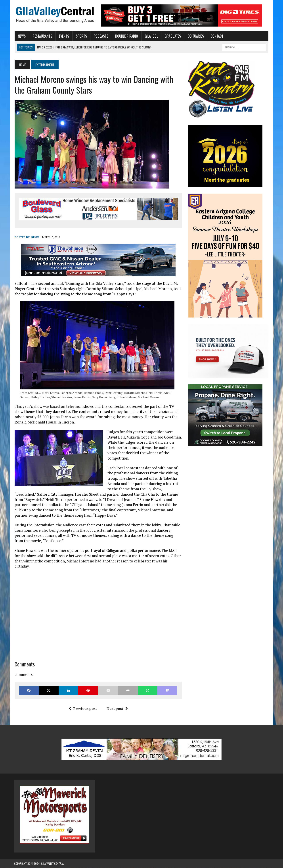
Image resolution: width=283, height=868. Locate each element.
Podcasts (101, 36)
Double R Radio (126, 36)
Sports (81, 36)
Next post (117, 709)
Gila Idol (151, 36)
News (21, 36)
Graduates (172, 36)
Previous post (82, 709)
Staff (35, 237)
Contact (217, 36)
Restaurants (42, 36)
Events (64, 36)
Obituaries (195, 36)
